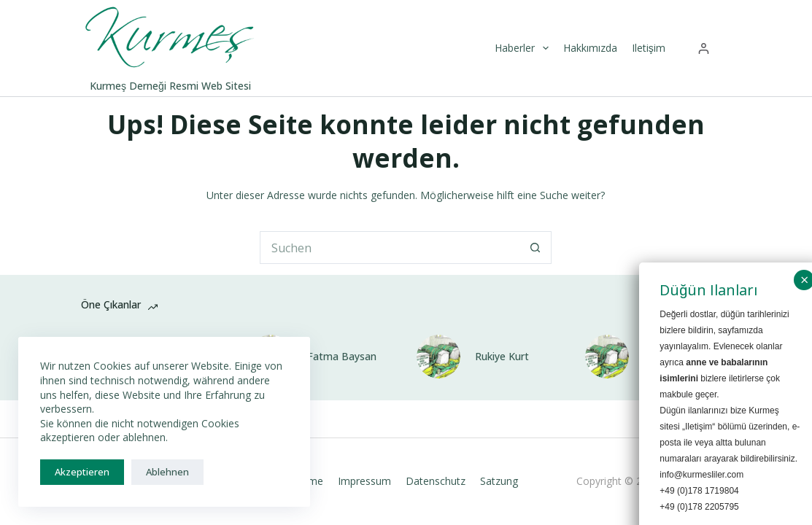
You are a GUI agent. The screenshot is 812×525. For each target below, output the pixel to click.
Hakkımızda (590, 48)
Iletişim (649, 48)
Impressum (364, 481)
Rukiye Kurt (502, 357)
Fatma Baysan (342, 357)
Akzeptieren (82, 472)
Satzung (499, 481)
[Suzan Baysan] (607, 357)
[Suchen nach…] (389, 248)
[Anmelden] (704, 48)
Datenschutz (436, 481)
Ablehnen (167, 472)
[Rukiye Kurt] (438, 357)
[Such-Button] (535, 248)
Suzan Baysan (677, 357)
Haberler (523, 48)
